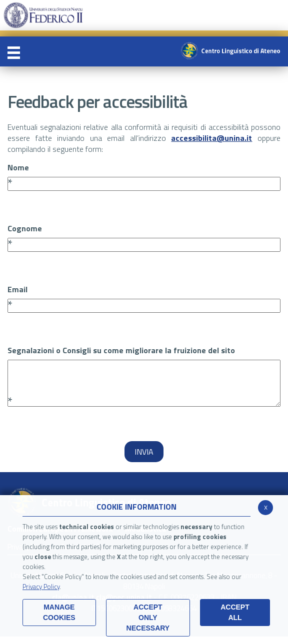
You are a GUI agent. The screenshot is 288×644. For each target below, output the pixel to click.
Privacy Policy (41, 587)
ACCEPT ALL (235, 612)
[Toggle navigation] (14, 51)
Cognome (25, 228)
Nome (18, 167)
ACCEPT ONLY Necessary (148, 618)
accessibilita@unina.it (211, 138)
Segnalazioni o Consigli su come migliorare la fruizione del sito (121, 350)
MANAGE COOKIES (59, 612)
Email (17, 289)
